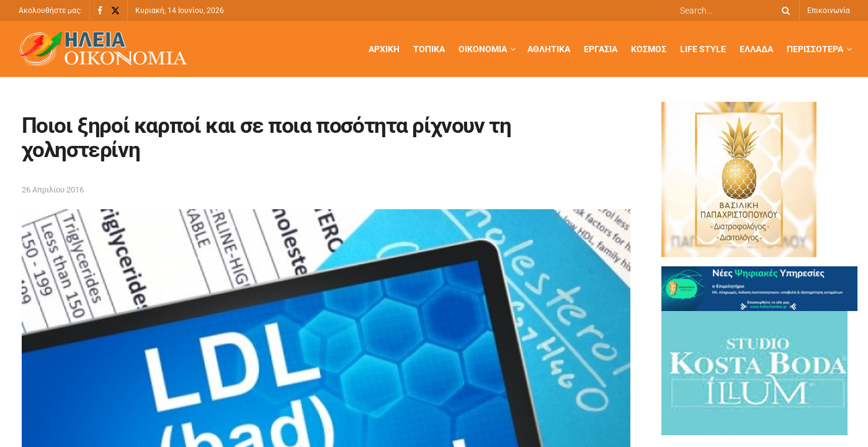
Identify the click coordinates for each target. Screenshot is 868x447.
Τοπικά (429, 49)
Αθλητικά (549, 49)
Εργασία (601, 49)
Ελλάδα (756, 49)
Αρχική (384, 49)
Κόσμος (649, 49)
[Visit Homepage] (103, 49)
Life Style (703, 49)
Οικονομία (483, 49)
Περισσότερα (815, 49)
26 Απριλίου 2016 (53, 190)
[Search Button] (784, 11)
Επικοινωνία (829, 11)
